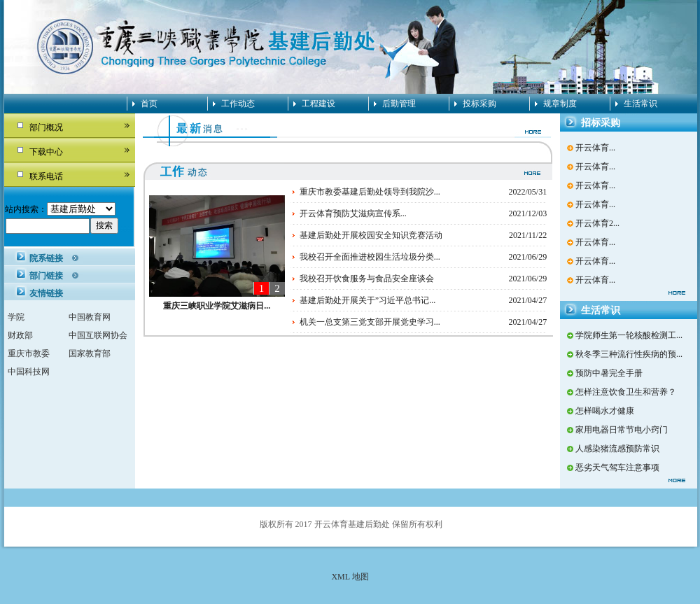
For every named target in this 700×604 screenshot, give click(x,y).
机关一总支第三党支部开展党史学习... (370, 322)
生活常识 (640, 104)
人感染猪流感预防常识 (617, 449)
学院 (16, 317)
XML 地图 (350, 577)
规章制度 (560, 104)
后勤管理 (399, 104)
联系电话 (46, 176)
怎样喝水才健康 (605, 411)
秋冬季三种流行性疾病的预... (629, 354)
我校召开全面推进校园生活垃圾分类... (370, 257)
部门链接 (46, 276)
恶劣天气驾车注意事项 (617, 468)
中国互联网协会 (98, 335)
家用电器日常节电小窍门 (622, 430)
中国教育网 (90, 317)
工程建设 (318, 104)
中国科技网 (29, 372)
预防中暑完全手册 (609, 373)
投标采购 (479, 104)
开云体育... (595, 148)
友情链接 (46, 293)
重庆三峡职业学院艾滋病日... (217, 306)
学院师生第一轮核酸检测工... (629, 335)
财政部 (20, 335)
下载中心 (46, 152)
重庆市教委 (29, 353)
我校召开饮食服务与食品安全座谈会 (367, 279)
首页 (149, 104)
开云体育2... (597, 223)
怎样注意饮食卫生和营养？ (626, 392)
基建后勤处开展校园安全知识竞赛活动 (371, 235)
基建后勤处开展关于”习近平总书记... (367, 300)
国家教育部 (90, 353)
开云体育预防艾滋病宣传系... (353, 213)
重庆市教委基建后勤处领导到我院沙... (370, 192)
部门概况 (46, 127)
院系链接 (46, 258)
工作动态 (238, 104)
